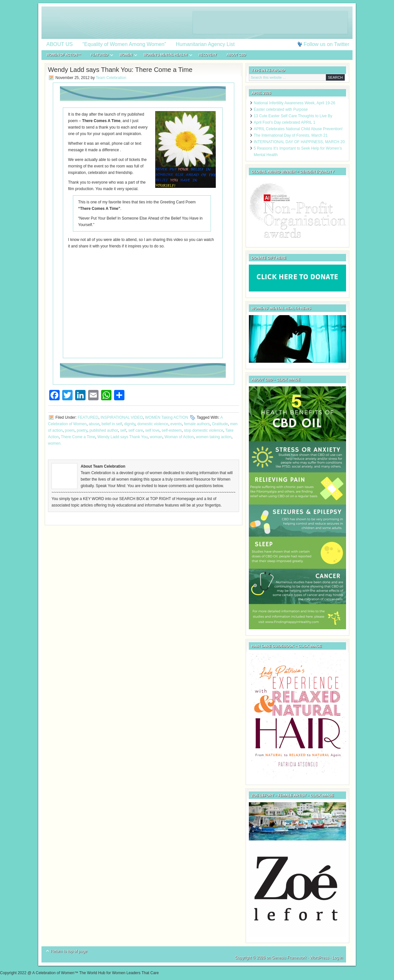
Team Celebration (111, 78)
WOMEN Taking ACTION (167, 417)
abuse (94, 424)
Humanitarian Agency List (205, 44)
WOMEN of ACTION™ (64, 55)
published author (104, 430)
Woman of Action (179, 437)
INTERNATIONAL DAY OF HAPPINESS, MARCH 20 (299, 142)
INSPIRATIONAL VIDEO (122, 417)
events (176, 424)
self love (152, 430)
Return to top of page (69, 951)
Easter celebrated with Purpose (281, 109)
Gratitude (220, 424)
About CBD (236, 55)
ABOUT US (60, 44)
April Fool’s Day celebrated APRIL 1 (284, 122)
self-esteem (172, 430)
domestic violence (153, 424)
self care (136, 430)
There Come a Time (78, 437)
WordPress (319, 958)
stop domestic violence (203, 430)
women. (55, 443)
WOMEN (126, 56)
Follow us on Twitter (326, 44)
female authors (197, 424)
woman (156, 437)
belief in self (112, 424)
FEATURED (99, 56)
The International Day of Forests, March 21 (291, 135)
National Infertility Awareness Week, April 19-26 (295, 103)
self (123, 430)
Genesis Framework (289, 958)
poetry (82, 430)
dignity (130, 424)
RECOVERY (208, 55)
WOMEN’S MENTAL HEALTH (165, 56)
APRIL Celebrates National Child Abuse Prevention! (298, 129)
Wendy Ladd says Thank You (123, 437)
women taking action (214, 437)
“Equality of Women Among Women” (124, 44)
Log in (337, 958)
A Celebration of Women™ (197, 23)
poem (70, 430)
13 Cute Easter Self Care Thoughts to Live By (293, 116)
